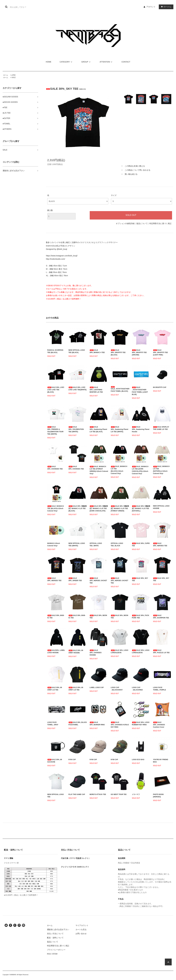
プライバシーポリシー (56, 950)
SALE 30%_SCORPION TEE (161, 617)
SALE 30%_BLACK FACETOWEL (78, 724)
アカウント (151, 7)
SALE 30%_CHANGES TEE (55, 468)
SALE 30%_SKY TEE (140, 579)
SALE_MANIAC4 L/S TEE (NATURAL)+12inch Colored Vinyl (161, 470)
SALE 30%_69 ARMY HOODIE (76, 652)
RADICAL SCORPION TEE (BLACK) (55, 351)
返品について (142, 223)
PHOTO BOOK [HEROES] (158, 796)
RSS (49, 954)
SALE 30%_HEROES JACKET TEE (98, 581)
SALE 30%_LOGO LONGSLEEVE (119, 651)
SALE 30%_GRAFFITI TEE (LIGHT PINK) (160, 352)
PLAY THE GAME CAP (77, 794)
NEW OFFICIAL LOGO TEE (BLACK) (77, 351)
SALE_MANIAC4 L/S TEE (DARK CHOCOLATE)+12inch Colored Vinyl (140, 470)
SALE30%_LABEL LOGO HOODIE (56, 651)
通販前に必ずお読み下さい (58, 929)
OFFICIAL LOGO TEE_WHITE (96, 545)
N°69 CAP (72, 760)
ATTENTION (106, 62)
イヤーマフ (136, 794)
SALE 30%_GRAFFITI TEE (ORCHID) (139, 352)
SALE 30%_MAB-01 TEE (56, 617)
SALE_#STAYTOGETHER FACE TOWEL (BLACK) (120, 389)
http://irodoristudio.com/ (56, 259)
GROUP (86, 62)
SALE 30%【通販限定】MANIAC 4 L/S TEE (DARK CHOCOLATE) (99, 508)
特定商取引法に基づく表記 (160, 223)
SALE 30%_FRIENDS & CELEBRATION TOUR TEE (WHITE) (55, 430)
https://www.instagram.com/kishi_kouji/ (62, 256)
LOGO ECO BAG (138, 760)
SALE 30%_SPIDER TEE (75, 579)
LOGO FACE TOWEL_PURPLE (159, 689)
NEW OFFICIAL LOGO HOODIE (161, 507)
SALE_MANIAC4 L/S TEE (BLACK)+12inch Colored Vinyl (119, 470)
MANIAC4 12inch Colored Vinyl (54, 545)
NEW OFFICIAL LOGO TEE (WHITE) (77, 545)
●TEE (14, 75)
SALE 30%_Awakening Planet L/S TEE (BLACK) (98, 429)
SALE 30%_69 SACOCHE (55, 761)
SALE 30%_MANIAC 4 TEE (97, 351)
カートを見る (81, 929)
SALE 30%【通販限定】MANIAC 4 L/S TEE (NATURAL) (141, 508)
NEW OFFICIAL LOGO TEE (55, 796)
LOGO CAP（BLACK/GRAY (117, 689)
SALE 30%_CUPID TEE (141, 545)
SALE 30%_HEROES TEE (160, 545)
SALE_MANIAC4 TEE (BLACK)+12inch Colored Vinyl (55, 508)
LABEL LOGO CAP (97, 687)
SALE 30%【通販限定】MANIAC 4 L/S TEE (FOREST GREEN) (120, 508)
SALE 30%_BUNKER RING (97, 724)
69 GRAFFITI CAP (160, 387)
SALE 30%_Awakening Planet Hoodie (141, 429)
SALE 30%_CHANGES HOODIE (96, 653)
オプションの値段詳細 (125, 223)
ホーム (6, 75)
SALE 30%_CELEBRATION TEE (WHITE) (76, 429)
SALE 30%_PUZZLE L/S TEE (161, 651)
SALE (14, 77)
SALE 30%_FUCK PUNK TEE (140, 617)
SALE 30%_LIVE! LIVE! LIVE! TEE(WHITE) (77, 389)
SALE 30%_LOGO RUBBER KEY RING (141, 724)
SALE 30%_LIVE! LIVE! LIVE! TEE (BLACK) (56, 390)
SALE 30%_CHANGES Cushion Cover (159, 725)
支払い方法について (55, 934)
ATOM (55, 954)
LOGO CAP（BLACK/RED (137, 689)
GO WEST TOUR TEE (119, 794)
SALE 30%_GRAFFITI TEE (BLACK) (118, 352)
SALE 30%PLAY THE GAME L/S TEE (161, 428)
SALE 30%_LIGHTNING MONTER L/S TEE (96, 390)
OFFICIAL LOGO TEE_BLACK (117, 545)
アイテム (165, 7)
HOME (48, 62)
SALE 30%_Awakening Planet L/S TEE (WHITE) (119, 429)
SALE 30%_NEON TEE (98, 617)
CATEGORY (66, 62)
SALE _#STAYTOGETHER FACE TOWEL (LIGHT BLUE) (140, 391)
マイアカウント (82, 925)
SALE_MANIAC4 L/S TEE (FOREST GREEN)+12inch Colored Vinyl (99, 470)
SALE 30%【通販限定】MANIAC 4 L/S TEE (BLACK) (78, 508)
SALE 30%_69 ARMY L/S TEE (55, 689)
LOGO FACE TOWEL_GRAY (53, 724)
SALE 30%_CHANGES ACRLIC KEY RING (120, 725)
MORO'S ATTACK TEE (98, 794)
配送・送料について (55, 938)
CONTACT (126, 62)
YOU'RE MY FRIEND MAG (161, 761)
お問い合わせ (81, 934)
